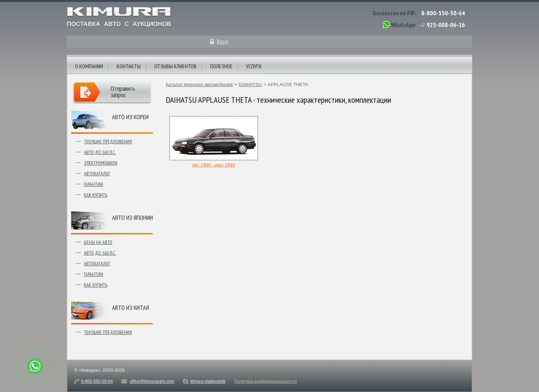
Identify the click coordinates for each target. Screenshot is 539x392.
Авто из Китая (130, 308)
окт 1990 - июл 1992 (214, 162)
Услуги (254, 66)
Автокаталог (97, 174)
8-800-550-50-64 (443, 13)
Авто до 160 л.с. (100, 152)
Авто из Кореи (130, 117)
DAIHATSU (250, 84)
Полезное (221, 66)
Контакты (129, 66)
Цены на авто (98, 242)
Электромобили (101, 163)
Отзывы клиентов (175, 66)
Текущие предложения (108, 142)
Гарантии (94, 184)
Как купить (96, 195)
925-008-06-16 (446, 25)
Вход (223, 41)
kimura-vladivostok (208, 381)
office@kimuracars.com (152, 381)
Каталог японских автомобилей (199, 84)
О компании (89, 66)
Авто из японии (132, 218)
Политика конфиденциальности (265, 381)
